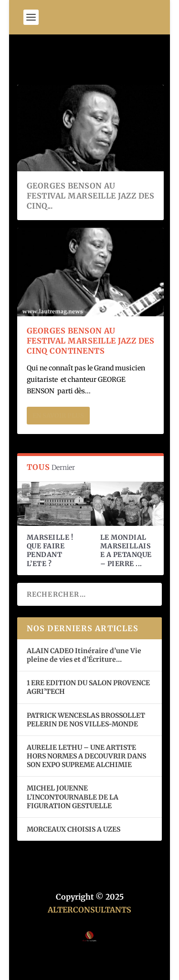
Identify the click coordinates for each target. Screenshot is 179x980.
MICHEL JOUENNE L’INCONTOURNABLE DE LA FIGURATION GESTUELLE (73, 797)
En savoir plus (58, 416)
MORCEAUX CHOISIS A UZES (74, 829)
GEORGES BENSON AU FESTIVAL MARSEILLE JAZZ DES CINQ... (91, 196)
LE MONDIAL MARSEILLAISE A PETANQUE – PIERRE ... (126, 551)
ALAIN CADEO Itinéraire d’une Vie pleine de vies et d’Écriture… (84, 655)
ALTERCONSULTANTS (89, 910)
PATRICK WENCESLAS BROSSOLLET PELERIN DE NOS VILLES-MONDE (86, 720)
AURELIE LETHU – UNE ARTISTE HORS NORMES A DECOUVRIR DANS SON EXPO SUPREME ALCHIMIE (86, 756)
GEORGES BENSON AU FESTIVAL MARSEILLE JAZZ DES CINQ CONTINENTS (91, 341)
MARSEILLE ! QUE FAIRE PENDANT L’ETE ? (50, 551)
